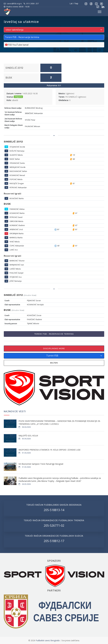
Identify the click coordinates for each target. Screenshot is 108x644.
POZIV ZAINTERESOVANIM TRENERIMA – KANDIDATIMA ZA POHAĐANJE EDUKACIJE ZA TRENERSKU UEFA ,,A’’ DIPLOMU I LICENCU (59, 422)
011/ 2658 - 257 (32, 4)
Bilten (54, 363)
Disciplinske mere (54, 348)
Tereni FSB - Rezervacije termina (54, 334)
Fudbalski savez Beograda (48, 640)
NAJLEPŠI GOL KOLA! (28, 436)
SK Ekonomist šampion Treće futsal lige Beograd (41, 464)
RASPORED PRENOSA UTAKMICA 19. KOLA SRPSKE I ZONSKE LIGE (49, 450)
